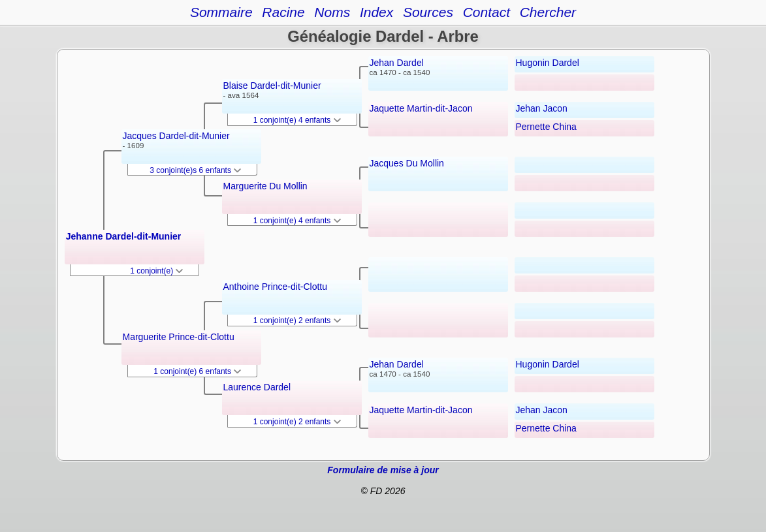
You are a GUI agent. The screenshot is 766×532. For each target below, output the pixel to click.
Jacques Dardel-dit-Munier (176, 136)
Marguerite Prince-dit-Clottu (179, 337)
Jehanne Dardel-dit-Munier (124, 236)
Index (376, 12)
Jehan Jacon (542, 108)
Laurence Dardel (257, 387)
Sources (428, 12)
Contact (487, 12)
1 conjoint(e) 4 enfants (297, 120)
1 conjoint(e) (156, 271)
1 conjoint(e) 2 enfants (297, 321)
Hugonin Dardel (548, 63)
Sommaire (221, 12)
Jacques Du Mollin (407, 163)
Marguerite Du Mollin (265, 186)
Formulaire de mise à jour (383, 470)
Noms (332, 12)
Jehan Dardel (397, 63)
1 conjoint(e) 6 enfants (197, 371)
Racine (283, 12)
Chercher (548, 12)
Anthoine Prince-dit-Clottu (276, 287)
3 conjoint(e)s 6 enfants (195, 170)
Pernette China (546, 127)
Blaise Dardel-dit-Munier (272, 86)
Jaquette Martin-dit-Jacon (421, 108)
